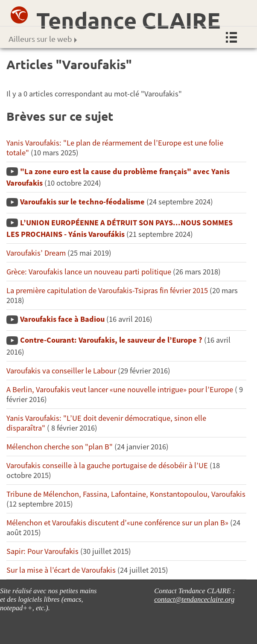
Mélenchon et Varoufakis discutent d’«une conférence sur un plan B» (117, 523)
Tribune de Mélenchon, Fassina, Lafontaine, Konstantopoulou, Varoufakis (126, 494)
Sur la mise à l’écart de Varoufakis (61, 570)
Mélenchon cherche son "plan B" (60, 447)
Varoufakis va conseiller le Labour (61, 371)
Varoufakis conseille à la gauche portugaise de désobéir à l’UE (107, 465)
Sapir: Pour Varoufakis (42, 551)
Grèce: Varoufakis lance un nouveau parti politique (90, 272)
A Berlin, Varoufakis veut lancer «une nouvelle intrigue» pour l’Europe (121, 389)
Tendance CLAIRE (128, 20)
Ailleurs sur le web (43, 39)
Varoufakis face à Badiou (62, 319)
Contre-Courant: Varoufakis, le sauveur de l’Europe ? (111, 340)
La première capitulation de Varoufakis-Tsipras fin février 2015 (107, 290)
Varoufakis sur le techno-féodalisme (82, 202)
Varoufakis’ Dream (36, 253)
